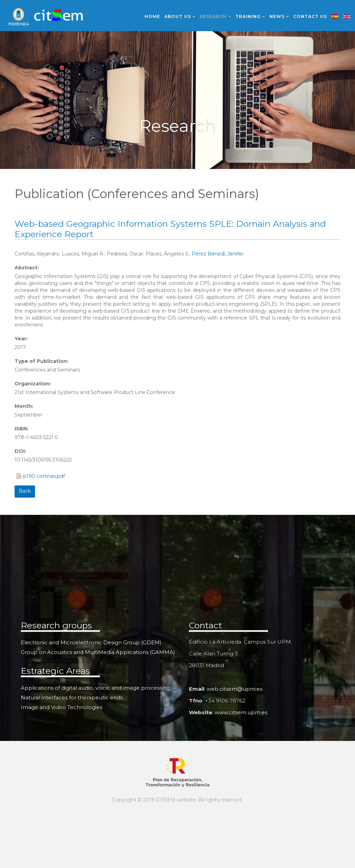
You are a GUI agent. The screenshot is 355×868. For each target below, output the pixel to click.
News (277, 16)
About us (178, 16)
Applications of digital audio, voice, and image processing (95, 688)
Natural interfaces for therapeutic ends (72, 697)
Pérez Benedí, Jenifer (218, 254)
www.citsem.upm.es (241, 712)
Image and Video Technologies (62, 707)
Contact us (310, 16)
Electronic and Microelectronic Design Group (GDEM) (91, 642)
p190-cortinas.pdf (44, 476)
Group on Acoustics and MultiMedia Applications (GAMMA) (98, 652)
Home (152, 16)
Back (25, 491)
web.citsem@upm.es (235, 689)
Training (248, 16)
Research (213, 16)
